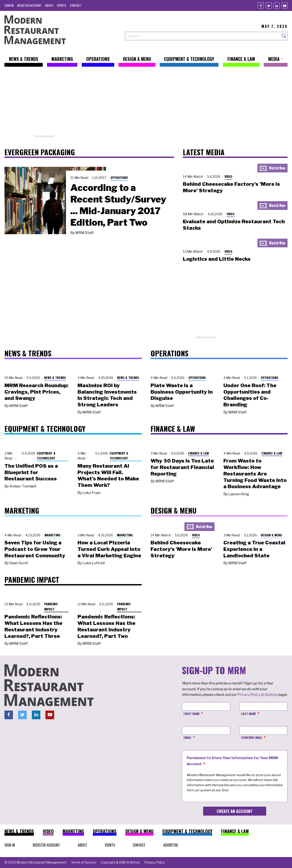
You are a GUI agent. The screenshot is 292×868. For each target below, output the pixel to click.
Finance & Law (199, 453)
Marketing (52, 535)
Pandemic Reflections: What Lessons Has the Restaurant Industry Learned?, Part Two (106, 626)
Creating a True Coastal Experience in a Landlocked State (254, 549)
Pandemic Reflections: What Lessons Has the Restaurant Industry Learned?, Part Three (33, 626)
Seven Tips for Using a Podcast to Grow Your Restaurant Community (35, 549)
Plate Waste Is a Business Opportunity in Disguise (182, 392)
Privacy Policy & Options (257, 695)
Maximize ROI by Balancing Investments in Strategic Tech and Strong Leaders (107, 395)
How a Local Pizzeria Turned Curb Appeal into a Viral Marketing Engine (109, 549)
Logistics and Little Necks (217, 259)
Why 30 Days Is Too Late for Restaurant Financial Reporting (182, 467)
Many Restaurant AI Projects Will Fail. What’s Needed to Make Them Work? (108, 475)
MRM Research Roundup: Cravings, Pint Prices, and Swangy (36, 392)
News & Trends (55, 377)
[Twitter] (269, 5)
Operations (119, 177)
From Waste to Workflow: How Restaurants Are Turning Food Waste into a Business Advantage (255, 474)
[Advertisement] (146, 103)
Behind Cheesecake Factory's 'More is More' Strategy (181, 549)
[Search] (284, 36)
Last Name (249, 714)
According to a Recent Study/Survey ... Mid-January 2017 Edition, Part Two (118, 205)
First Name (192, 714)
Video (228, 176)
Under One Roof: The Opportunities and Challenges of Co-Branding (250, 395)
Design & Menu (271, 535)
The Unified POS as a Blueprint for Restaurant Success (31, 472)
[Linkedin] (277, 5)
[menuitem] (9, 5)
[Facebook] (261, 5)
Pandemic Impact (51, 606)
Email (188, 737)
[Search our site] (203, 36)
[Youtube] (285, 5)
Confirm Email (252, 737)
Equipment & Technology (46, 456)
